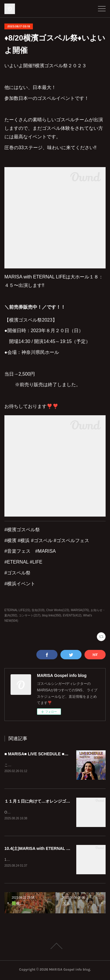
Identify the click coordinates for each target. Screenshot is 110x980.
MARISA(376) (80, 610)
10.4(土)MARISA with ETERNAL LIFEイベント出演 (52, 849)
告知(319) (38, 610)
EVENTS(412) (72, 615)
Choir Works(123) (57, 610)
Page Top (55, 947)
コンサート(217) (29, 615)
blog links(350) (51, 615)
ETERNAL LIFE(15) (17, 610)
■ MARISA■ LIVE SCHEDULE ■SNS (39, 754)
